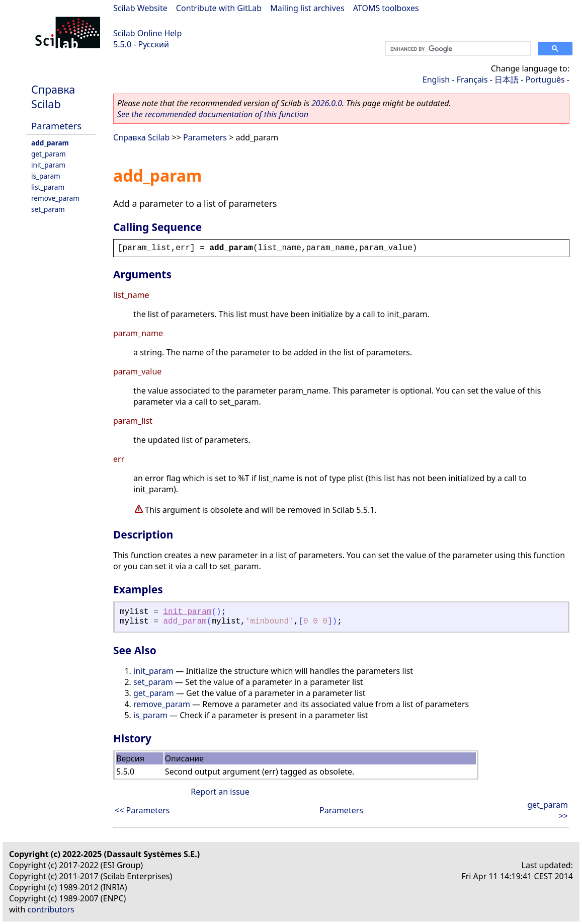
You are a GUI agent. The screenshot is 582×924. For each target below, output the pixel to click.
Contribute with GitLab (219, 8)
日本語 (507, 80)
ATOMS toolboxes (386, 8)
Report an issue (220, 792)
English (436, 80)
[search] (457, 49)
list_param (48, 187)
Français (472, 80)
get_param (49, 154)
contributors (51, 909)
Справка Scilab (53, 97)
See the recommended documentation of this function (213, 114)
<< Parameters (142, 810)
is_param (46, 176)
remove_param (55, 198)
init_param (48, 165)
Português (545, 80)
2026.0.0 (327, 103)
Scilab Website (140, 8)
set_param (48, 209)
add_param (50, 143)
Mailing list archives (307, 8)
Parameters (56, 126)
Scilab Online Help (147, 33)
